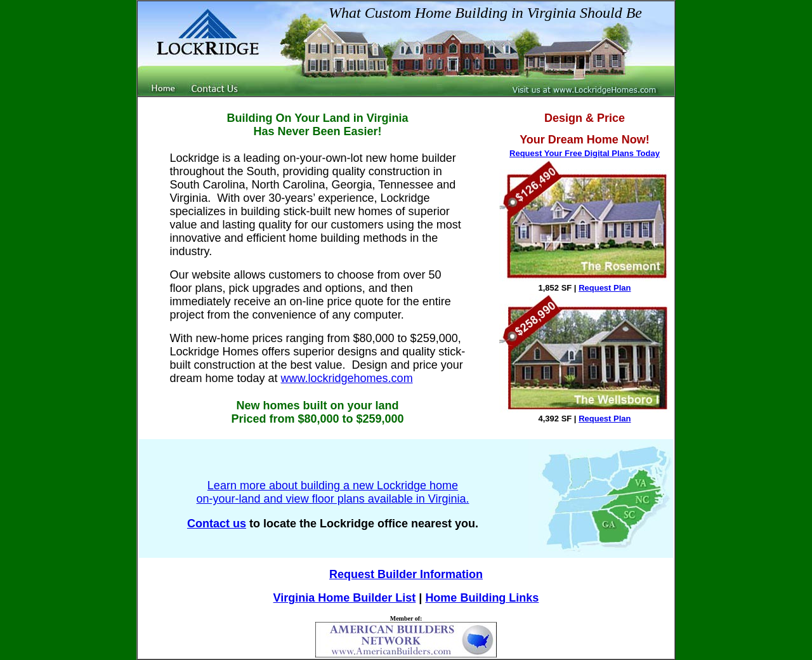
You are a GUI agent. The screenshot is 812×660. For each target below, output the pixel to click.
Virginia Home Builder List (345, 598)
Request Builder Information (406, 574)
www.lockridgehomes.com (347, 378)
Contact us (217, 524)
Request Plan (605, 288)
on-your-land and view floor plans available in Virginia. (333, 499)
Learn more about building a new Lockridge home (333, 485)
